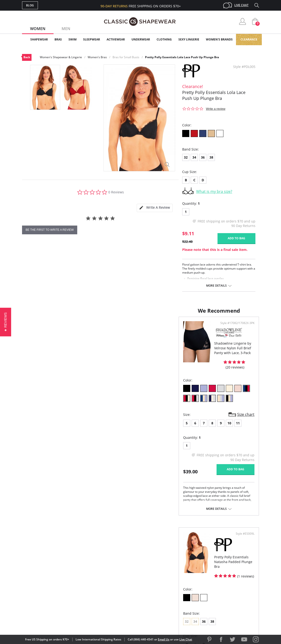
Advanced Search (118, 558)
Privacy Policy (177, 589)
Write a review (216, 109)
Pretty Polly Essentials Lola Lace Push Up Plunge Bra (182, 57)
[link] (215, 613)
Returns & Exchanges (121, 589)
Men (66, 29)
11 (81, 422)
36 (203, 157)
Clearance (249, 39)
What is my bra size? (214, 191)
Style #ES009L (243, 328)
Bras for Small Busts (126, 57)
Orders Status (115, 574)
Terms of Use (59, 623)
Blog (30, 5)
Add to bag (236, 238)
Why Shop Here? (178, 558)
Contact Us (112, 597)
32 (186, 157)
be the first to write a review (50, 230)
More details (216, 286)
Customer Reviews (181, 566)
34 (194, 157)
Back (27, 57)
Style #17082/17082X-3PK (117, 328)
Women (38, 29)
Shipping (110, 581)
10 (73, 422)
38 (211, 157)
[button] (6, 322)
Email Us (164, 639)
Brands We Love (178, 574)
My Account (113, 566)
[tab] (155, 208)
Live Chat (241, 5)
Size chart (125, 413)
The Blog (172, 581)
